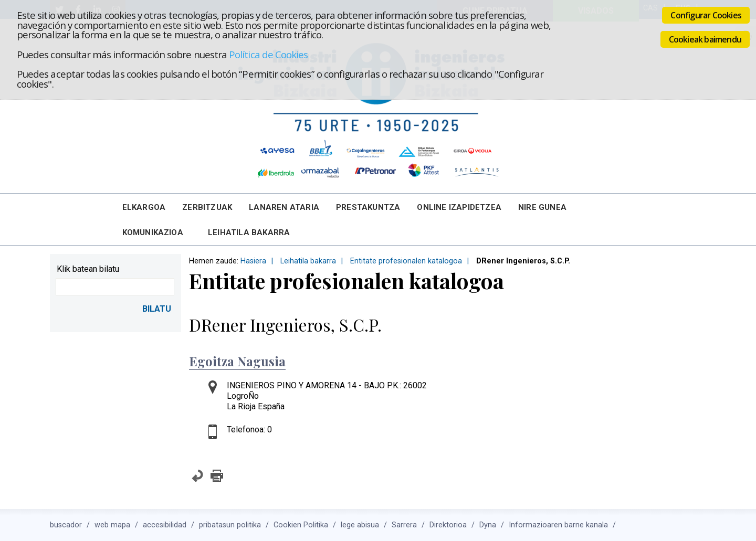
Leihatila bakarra (249, 232)
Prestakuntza (368, 207)
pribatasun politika (230, 525)
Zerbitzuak (207, 207)
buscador (66, 525)
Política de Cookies (268, 54)
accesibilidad (165, 525)
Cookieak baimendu (705, 39)
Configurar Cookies (706, 15)
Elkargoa (144, 207)
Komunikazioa (153, 232)
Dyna (488, 525)
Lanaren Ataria (284, 207)
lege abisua (360, 525)
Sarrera (404, 525)
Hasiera (253, 261)
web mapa (112, 525)
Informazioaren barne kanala (558, 525)
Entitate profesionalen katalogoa (406, 261)
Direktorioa (448, 525)
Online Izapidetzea (459, 207)
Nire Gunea (542, 207)
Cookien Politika (301, 525)
